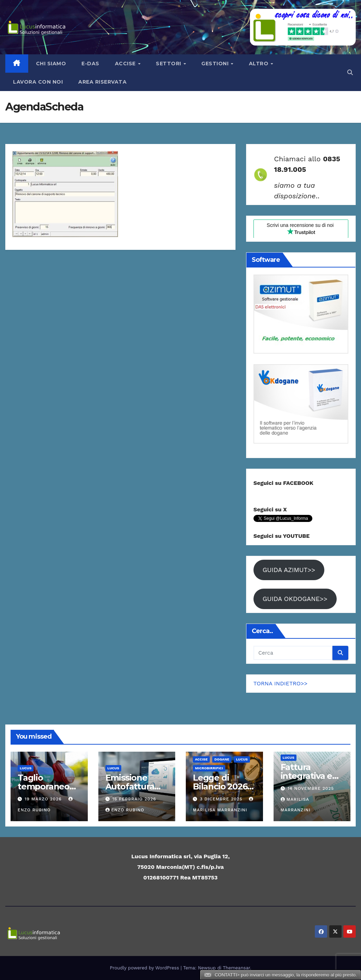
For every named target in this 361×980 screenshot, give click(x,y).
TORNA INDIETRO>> (281, 683)
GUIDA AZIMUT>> (289, 570)
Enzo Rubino (125, 810)
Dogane (222, 759)
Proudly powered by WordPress (145, 968)
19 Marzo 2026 (44, 799)
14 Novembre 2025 (311, 788)
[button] (350, 73)
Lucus (26, 768)
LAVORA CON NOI (38, 82)
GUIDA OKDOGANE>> (295, 599)
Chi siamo (51, 64)
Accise (126, 64)
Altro (259, 64)
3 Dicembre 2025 (222, 799)
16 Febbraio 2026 (134, 799)
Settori (169, 64)
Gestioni (216, 64)
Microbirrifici (209, 768)
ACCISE (201, 759)
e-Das (90, 64)
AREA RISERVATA (102, 82)
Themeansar (236, 968)
